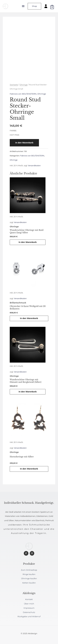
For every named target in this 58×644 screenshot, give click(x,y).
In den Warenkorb (24, 143)
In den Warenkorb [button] (28, 242)
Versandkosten (34, 166)
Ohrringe (24, 85)
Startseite (14, 85)
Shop (34, 6)
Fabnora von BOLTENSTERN (23, 94)
